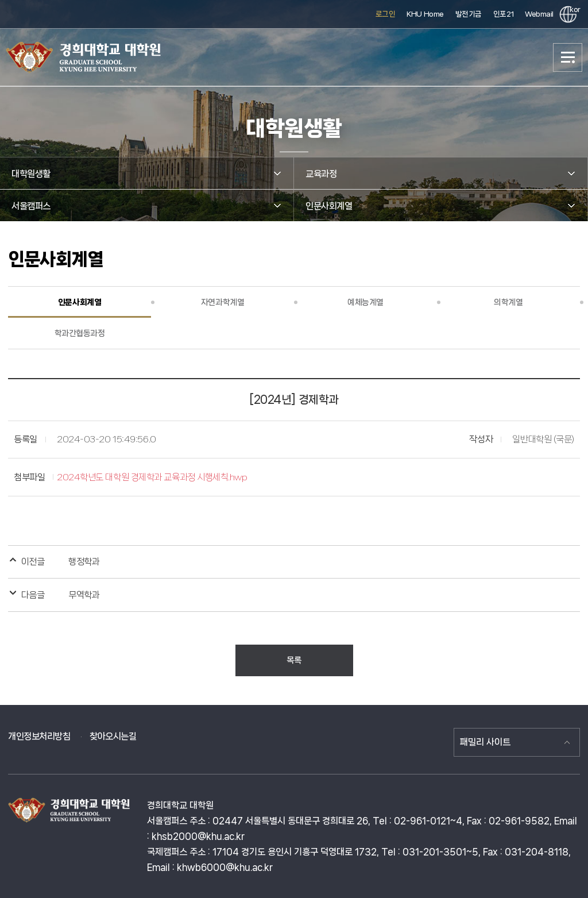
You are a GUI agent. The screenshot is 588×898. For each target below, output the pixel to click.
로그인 (386, 14)
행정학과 (84, 562)
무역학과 (84, 595)
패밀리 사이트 (485, 742)
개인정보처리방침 (39, 736)
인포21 (503, 14)
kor (573, 9)
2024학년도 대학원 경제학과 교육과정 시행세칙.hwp (152, 477)
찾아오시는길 (113, 736)
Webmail (539, 14)
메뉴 (568, 57)
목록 (294, 660)
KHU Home (425, 14)
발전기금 (469, 14)
